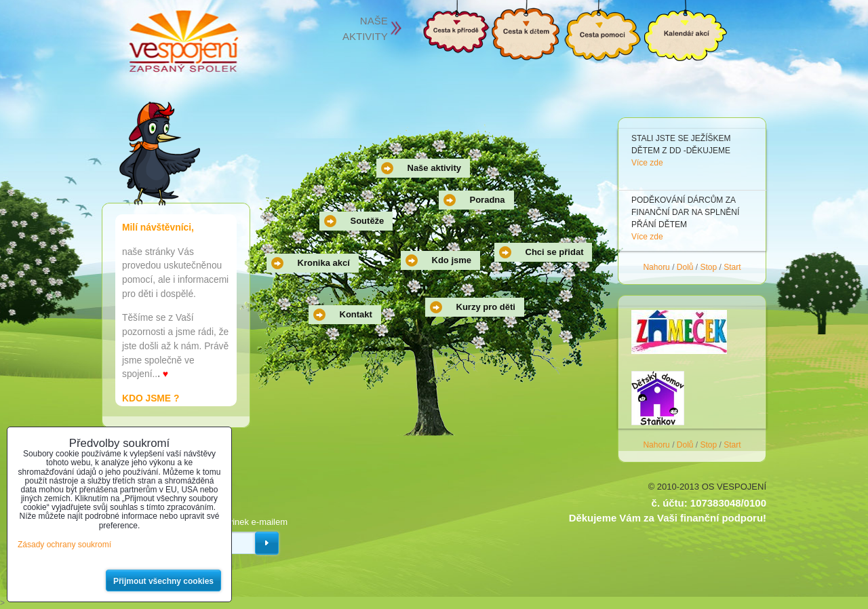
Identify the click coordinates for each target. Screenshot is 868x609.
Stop (709, 267)
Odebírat (267, 543)
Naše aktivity (435, 168)
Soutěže (368, 221)
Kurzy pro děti (486, 307)
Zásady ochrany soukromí (64, 545)
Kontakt (356, 314)
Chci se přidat (555, 252)
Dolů (685, 267)
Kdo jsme (452, 260)
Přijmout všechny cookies (163, 581)
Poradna (488, 200)
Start (732, 267)
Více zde (647, 163)
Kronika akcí (324, 263)
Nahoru (656, 267)
